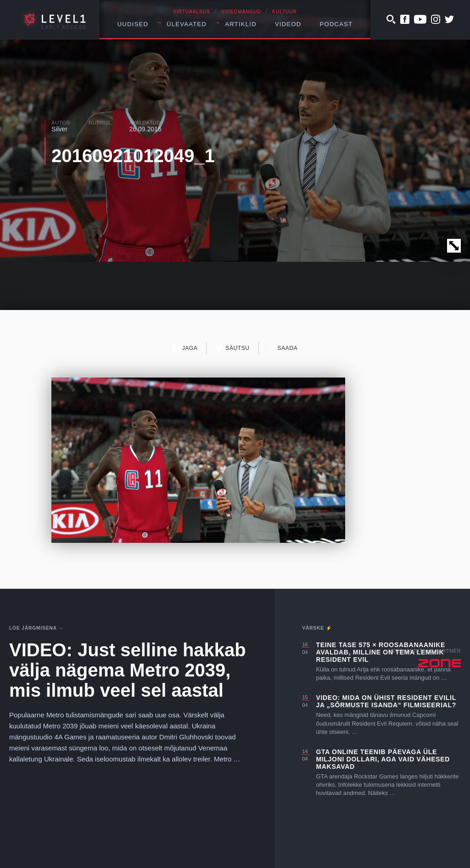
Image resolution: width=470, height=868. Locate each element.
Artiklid (241, 24)
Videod (288, 24)
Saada (283, 348)
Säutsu (232, 348)
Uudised (133, 24)
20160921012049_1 (133, 156)
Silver (59, 129)
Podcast (336, 24)
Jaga (185, 348)
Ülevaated (187, 24)
